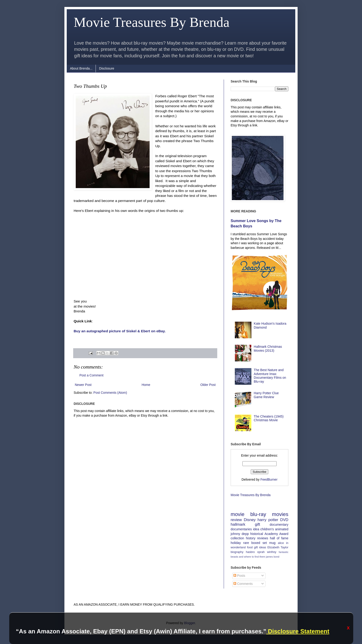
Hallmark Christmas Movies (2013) (268, 349)
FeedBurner (269, 479)
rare (246, 543)
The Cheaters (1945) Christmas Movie (269, 418)
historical (257, 534)
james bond (273, 557)
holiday (236, 543)
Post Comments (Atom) (110, 393)
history (251, 538)
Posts (239, 576)
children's (267, 529)
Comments (243, 584)
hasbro (250, 552)
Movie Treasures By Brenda (152, 22)
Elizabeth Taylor (278, 547)
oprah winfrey (267, 552)
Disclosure (107, 68)
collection (237, 538)
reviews (263, 538)
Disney (250, 520)
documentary (279, 525)
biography (237, 552)
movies (280, 514)
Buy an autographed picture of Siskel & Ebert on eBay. (120, 331)
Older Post (208, 385)
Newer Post (83, 385)
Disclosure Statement (298, 631)
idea (256, 529)
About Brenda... (81, 68)
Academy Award (276, 534)
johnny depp (240, 534)
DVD (284, 520)
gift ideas (260, 547)
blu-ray (258, 514)
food (250, 547)
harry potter (268, 520)
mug (272, 543)
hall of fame (279, 538)
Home (146, 385)
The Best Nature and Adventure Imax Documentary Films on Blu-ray (270, 376)
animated (282, 529)
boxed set (259, 543)
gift (257, 524)
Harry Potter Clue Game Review (266, 395)
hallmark (238, 524)
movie (238, 514)
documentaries (241, 529)
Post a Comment (91, 375)
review (236, 520)
